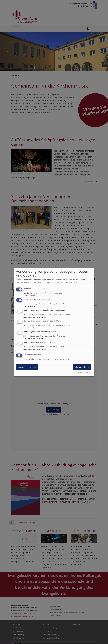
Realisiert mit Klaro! (85, 372)
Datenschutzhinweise (66, 282)
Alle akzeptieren (82, 367)
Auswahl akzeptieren (27, 367)
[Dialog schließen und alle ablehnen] (92, 269)
